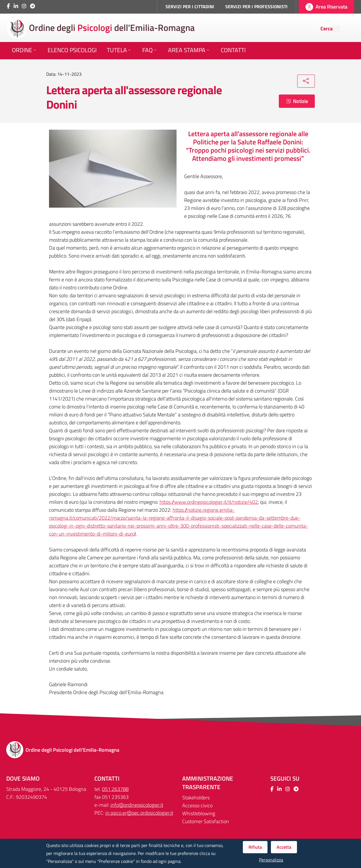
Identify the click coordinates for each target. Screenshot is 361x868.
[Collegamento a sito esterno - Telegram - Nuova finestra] (32, 6)
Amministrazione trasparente (208, 783)
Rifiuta (255, 847)
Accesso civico (197, 805)
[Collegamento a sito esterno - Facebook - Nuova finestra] (8, 6)
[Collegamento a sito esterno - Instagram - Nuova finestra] (24, 6)
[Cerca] (333, 29)
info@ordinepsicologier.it (137, 805)
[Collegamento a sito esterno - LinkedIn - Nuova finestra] (16, 6)
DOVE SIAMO (23, 779)
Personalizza (271, 860)
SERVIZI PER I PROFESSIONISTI (256, 7)
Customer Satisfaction (206, 821)
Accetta (284, 847)
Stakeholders (196, 798)
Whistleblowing (199, 813)
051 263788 (115, 789)
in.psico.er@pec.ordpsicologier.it (139, 813)
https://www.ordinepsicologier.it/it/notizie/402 (209, 502)
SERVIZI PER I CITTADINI (190, 7)
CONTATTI (107, 779)
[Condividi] (306, 81)
